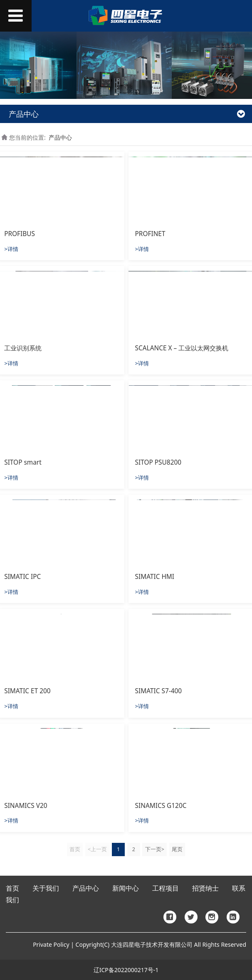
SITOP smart (23, 462)
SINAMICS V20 (26, 806)
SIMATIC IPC (22, 577)
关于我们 (46, 888)
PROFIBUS (20, 234)
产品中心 (60, 137)
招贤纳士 (205, 888)
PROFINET (150, 234)
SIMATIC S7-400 (159, 691)
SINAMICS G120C (161, 806)
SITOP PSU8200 (158, 462)
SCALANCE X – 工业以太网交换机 (182, 348)
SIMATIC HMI (155, 577)
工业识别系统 (23, 348)
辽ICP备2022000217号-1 (126, 970)
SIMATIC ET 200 (27, 691)
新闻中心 (126, 888)
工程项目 (166, 888)
